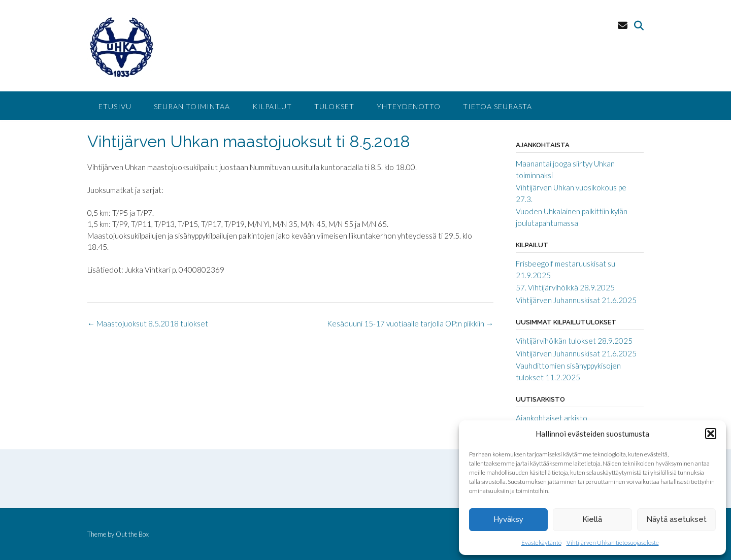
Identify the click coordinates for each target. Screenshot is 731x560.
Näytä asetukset (676, 519)
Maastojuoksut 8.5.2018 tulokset (148, 323)
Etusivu (115, 106)
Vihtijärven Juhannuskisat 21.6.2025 (576, 300)
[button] (711, 434)
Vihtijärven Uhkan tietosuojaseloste (613, 542)
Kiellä (592, 519)
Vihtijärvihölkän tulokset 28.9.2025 (574, 341)
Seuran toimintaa (192, 106)
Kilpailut (272, 106)
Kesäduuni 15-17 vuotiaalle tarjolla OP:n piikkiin (410, 323)
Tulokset (334, 106)
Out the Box (132, 534)
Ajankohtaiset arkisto (552, 418)
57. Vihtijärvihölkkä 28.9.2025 (565, 287)
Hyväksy (508, 519)
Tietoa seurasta (497, 106)
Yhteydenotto (409, 106)
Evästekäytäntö (541, 542)
